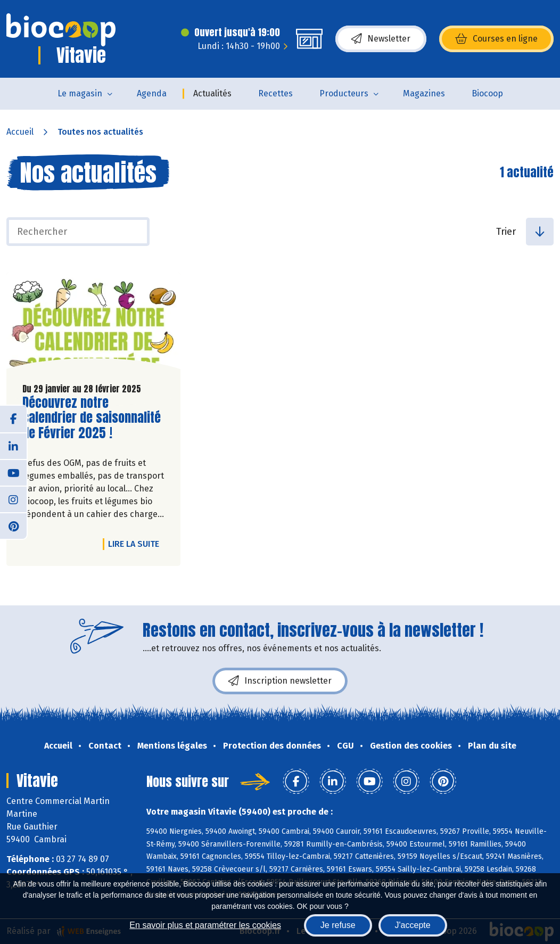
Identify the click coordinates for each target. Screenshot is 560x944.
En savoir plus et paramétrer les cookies (205, 925)
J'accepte (413, 925)
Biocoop (487, 93)
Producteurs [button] (344, 93)
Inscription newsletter (280, 681)
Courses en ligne (496, 39)
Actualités (212, 93)
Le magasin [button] (80, 93)
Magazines (424, 93)
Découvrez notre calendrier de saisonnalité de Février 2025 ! (92, 418)
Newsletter (381, 39)
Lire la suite (136, 544)
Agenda (152, 93)
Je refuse (338, 925)
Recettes (275, 93)
